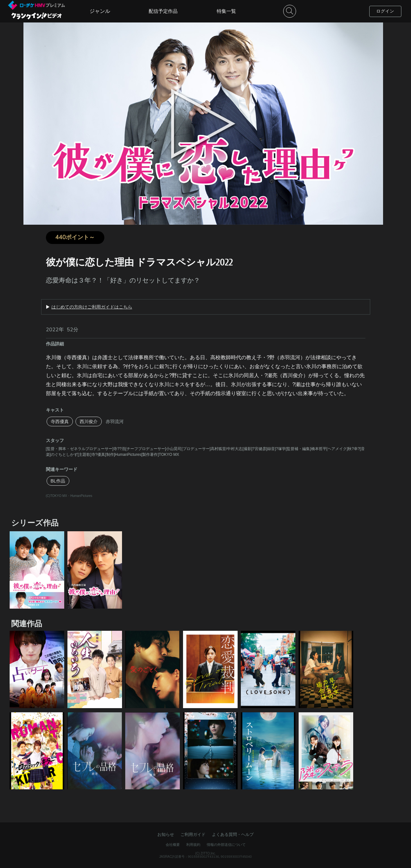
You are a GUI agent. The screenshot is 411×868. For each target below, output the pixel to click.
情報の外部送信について (226, 845)
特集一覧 (226, 11)
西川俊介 (89, 421)
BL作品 (58, 481)
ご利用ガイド (193, 834)
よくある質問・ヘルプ (233, 834)
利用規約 (193, 845)
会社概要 (173, 845)
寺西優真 (60, 421)
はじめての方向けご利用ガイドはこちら (92, 307)
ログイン (385, 11)
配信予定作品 (163, 11)
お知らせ (166, 834)
